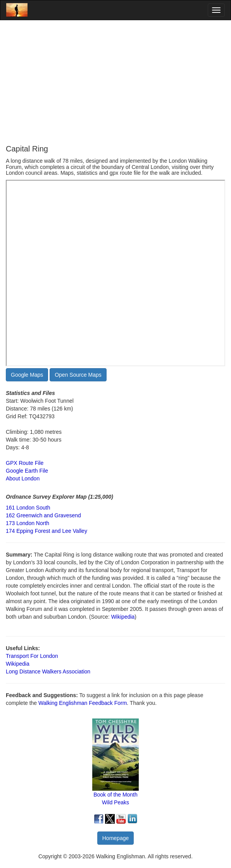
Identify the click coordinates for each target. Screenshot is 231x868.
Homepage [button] (116, 838)
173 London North (28, 523)
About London (23, 478)
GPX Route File (25, 463)
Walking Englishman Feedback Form (83, 703)
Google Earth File (27, 471)
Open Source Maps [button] (78, 375)
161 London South (28, 508)
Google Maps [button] (27, 375)
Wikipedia (123, 617)
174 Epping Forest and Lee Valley (47, 531)
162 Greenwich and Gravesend (43, 515)
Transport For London (32, 656)
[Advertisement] (115, 82)
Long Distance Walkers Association (48, 671)
